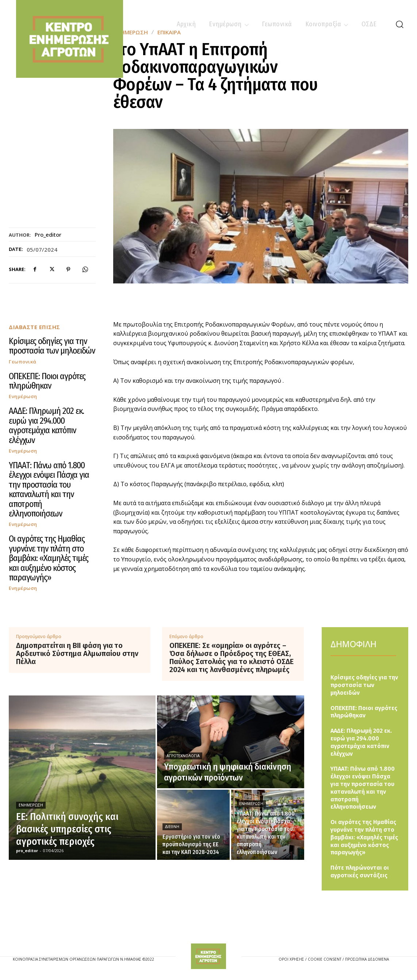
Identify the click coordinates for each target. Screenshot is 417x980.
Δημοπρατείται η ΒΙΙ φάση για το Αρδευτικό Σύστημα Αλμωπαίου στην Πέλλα (77, 653)
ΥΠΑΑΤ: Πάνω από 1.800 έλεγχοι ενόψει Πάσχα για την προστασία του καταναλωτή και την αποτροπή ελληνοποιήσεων (49, 489)
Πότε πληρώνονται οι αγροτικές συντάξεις (360, 872)
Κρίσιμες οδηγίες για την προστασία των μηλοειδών (52, 346)
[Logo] (208, 956)
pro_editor (48, 234)
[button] (399, 24)
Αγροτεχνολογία (183, 756)
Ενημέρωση (23, 396)
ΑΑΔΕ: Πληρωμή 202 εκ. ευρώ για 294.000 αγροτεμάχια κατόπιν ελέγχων (46, 425)
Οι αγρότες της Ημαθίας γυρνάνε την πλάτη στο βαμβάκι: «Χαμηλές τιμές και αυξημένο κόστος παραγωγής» (49, 558)
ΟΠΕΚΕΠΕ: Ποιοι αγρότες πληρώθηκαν (47, 381)
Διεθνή (172, 827)
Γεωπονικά (23, 362)
